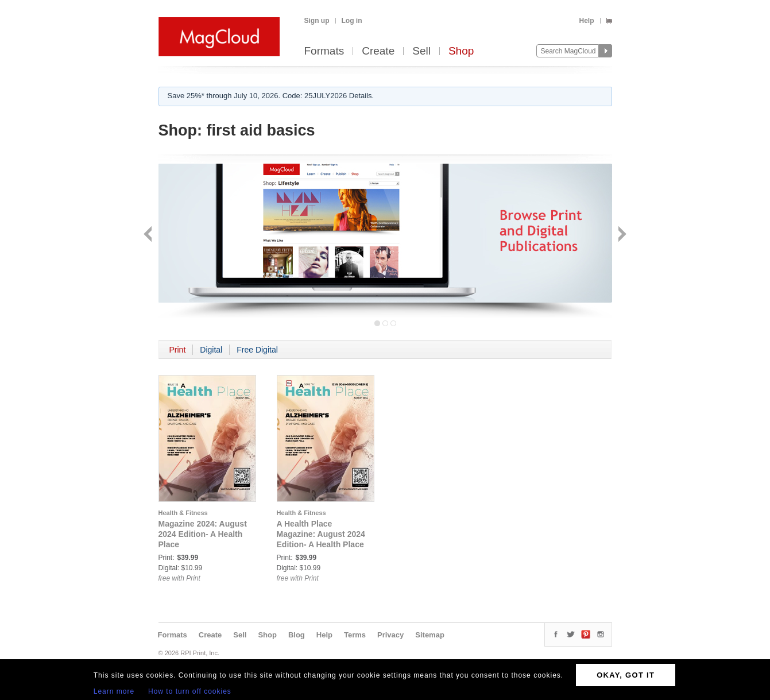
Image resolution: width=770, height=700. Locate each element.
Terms (355, 635)
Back (149, 235)
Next (621, 235)
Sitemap (430, 635)
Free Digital (257, 350)
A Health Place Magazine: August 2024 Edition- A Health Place (321, 534)
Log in (352, 21)
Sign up (317, 21)
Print (178, 350)
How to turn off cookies (190, 691)
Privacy (390, 635)
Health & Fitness (183, 513)
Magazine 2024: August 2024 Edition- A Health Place (203, 534)
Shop (461, 51)
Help (586, 21)
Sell (421, 51)
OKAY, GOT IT (626, 675)
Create (378, 51)
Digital (211, 350)
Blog (297, 635)
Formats (324, 51)
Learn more (114, 691)
